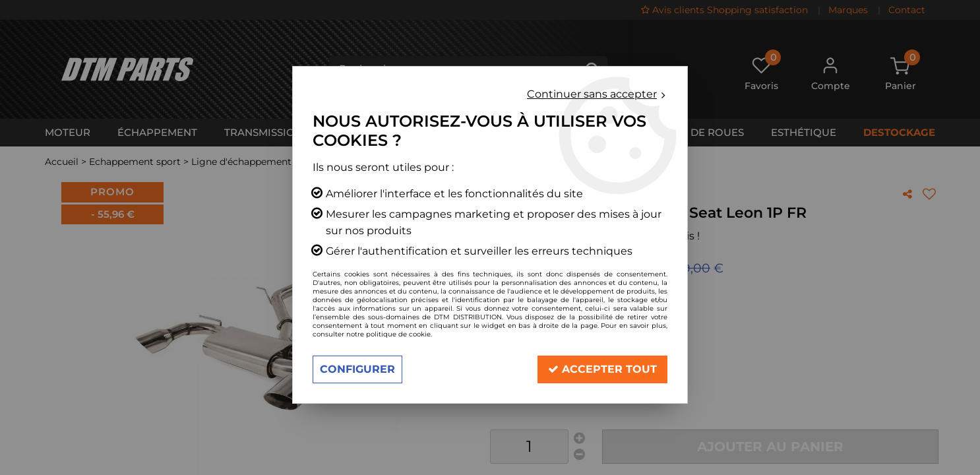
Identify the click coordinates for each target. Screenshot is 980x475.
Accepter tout (602, 369)
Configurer (357, 369)
